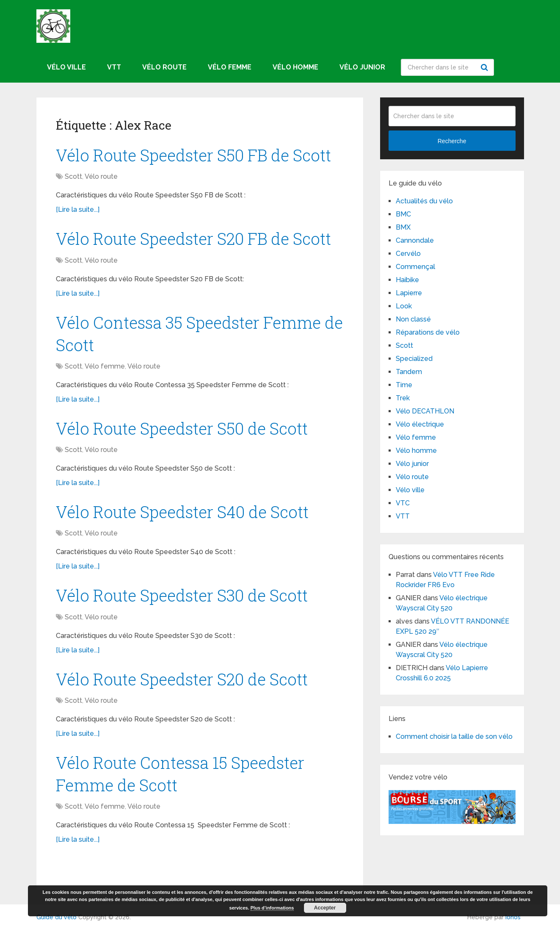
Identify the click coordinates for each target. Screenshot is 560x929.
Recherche (486, 67)
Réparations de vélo (428, 332)
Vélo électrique (420, 424)
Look (404, 306)
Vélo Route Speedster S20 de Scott (182, 679)
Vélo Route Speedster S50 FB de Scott (193, 155)
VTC (403, 503)
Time (404, 385)
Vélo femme (230, 67)
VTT (114, 67)
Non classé (413, 319)
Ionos (513, 917)
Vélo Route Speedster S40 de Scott (182, 512)
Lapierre (409, 293)
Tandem (409, 372)
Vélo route (164, 67)
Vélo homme (295, 67)
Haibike (407, 280)
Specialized (414, 359)
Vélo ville (66, 67)
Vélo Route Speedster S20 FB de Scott (193, 238)
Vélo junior (362, 67)
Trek (403, 398)
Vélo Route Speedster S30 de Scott (182, 595)
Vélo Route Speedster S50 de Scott (182, 428)
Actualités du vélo (424, 201)
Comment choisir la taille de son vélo (454, 736)
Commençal (415, 267)
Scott (73, 176)
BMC (403, 214)
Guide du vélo (57, 917)
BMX (403, 227)
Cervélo (408, 254)
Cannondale (415, 240)
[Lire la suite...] (78, 209)
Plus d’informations (272, 908)
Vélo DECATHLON (425, 411)
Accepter (325, 908)
